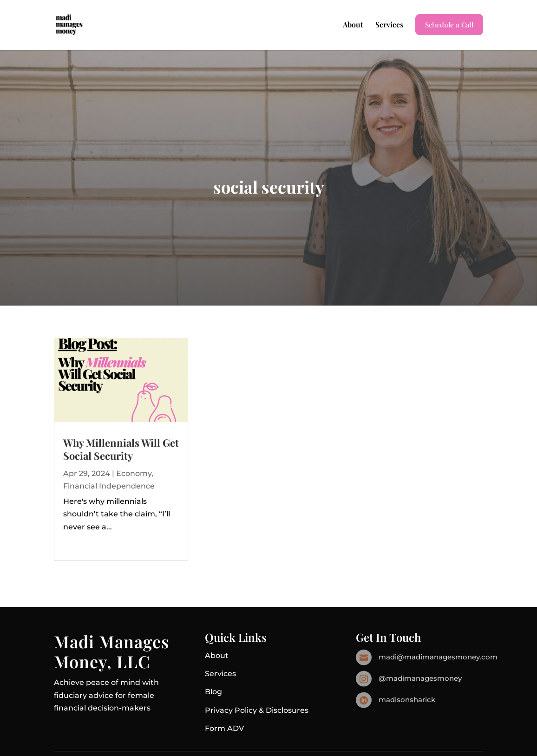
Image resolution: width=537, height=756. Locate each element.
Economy (134, 473)
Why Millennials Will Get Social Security (121, 449)
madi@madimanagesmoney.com (438, 657)
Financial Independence (109, 486)
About (353, 25)
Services (389, 25)
